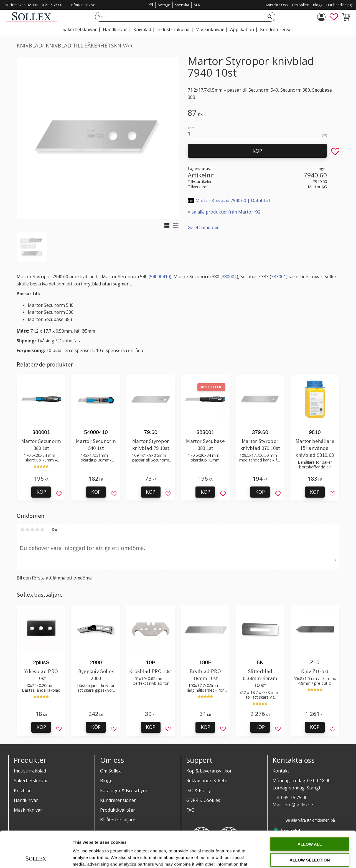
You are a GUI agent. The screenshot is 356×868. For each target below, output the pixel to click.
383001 (279, 277)
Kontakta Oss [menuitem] (277, 5)
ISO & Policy (199, 791)
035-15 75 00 (52, 5)
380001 (229, 277)
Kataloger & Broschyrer (125, 791)
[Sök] (270, 17)
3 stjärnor (32, 530)
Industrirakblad (30, 771)
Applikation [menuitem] (242, 29)
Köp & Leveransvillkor (209, 771)
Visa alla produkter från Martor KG (224, 212)
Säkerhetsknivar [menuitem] (80, 29)
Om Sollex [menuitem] (300, 5)
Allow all (310, 808)
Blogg (106, 781)
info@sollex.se (83, 5)
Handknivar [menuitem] (115, 29)
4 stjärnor (37, 530)
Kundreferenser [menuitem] (277, 29)
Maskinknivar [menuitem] (210, 29)
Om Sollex (110, 771)
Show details (291, 857)
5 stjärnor (42, 530)
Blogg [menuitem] (318, 5)
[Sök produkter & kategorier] (179, 17)
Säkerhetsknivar (31, 781)
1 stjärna (22, 530)
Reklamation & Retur (208, 781)
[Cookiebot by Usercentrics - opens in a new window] (36, 857)
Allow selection (310, 824)
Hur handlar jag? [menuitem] (340, 5)
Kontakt (281, 771)
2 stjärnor (27, 530)
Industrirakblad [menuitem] (173, 29)
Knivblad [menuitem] (142, 29)
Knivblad (23, 791)
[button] (334, 17)
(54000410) (160, 277)
